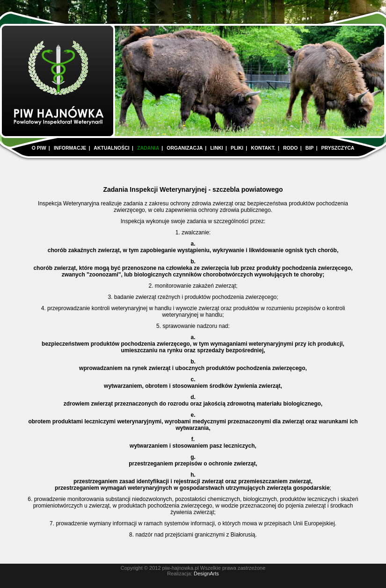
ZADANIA (148, 148)
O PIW (39, 148)
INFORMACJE (70, 148)
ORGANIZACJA (185, 148)
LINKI (216, 148)
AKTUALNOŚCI (111, 148)
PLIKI (237, 148)
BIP (310, 148)
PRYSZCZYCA (338, 148)
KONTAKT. (263, 148)
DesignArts (206, 573)
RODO (291, 148)
